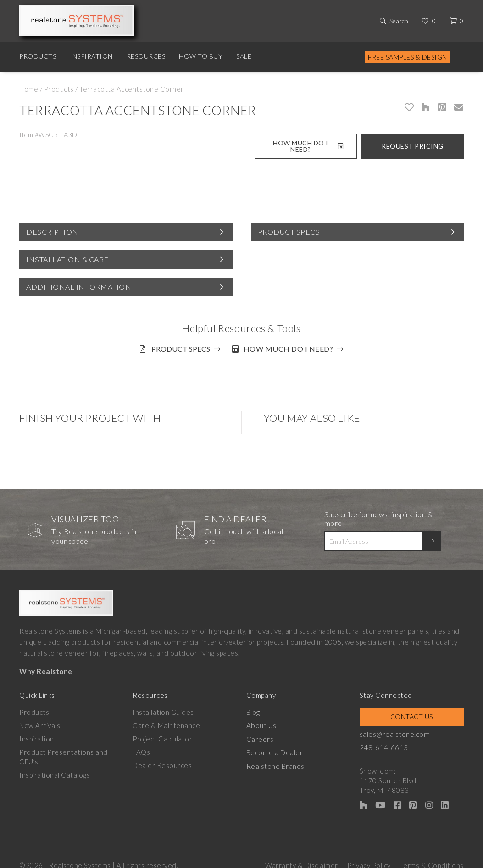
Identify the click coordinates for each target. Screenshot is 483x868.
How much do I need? (292, 349)
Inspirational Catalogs (55, 771)
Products (38, 56)
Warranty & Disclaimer (302, 859)
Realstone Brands (275, 762)
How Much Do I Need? (308, 146)
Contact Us (412, 713)
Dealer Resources (162, 762)
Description (52, 232)
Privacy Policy (369, 859)
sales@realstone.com (394, 730)
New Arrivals (40, 722)
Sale (244, 56)
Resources (146, 56)
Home (29, 89)
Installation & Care (67, 259)
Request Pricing (413, 146)
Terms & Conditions (432, 859)
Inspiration (91, 56)
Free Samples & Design (408, 57)
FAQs (141, 748)
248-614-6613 (384, 744)
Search (399, 21)
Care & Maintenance (166, 722)
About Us (261, 722)
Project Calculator (162, 735)
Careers (260, 735)
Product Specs (289, 232)
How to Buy (201, 56)
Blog (253, 708)
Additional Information (79, 287)
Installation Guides (163, 708)
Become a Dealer (274, 748)
